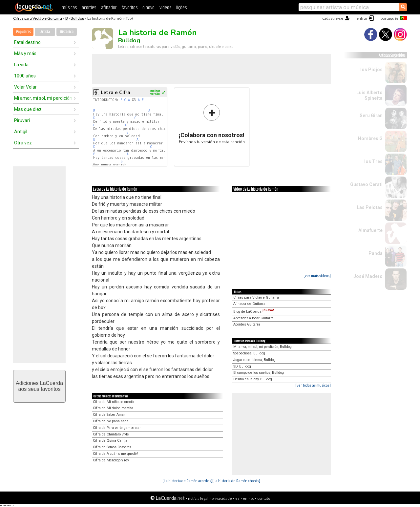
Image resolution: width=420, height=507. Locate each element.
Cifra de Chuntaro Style (111, 434)
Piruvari (22, 120)
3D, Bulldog (242, 366)
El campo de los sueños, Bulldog (259, 373)
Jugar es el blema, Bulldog (254, 360)
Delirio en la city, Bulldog (253, 379)
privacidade (222, 498)
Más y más (25, 53)
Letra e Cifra (115, 93)
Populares (23, 32)
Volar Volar (25, 87)
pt (252, 498)
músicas (69, 8)
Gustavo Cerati (366, 184)
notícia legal (198, 498)
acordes (89, 8)
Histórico (67, 32)
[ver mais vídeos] (317, 275)
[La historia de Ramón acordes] (187, 481)
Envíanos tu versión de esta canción (212, 124)
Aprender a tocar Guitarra (253, 318)
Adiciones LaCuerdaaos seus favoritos (39, 386)
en (245, 498)
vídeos (165, 8)
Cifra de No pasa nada (111, 421)
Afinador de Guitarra (249, 304)
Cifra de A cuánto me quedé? (115, 454)
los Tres (373, 161)
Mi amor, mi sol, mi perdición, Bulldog (262, 347)
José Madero (368, 276)
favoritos (129, 8)
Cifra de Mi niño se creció (113, 402)
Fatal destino (27, 42)
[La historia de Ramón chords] (236, 481)
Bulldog (77, 18)
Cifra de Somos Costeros (112, 447)
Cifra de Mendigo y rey (111, 460)
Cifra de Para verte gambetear (117, 428)
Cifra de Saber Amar (109, 415)
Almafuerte (370, 230)
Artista (45, 32)
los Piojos (371, 70)
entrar (362, 18)
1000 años (25, 76)
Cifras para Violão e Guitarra (38, 18)
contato (264, 498)
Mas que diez (28, 109)
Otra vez (23, 143)
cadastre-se (333, 18)
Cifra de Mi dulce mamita (113, 408)
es (237, 498)
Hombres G (370, 138)
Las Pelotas (370, 207)
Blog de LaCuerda (254, 312)
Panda (376, 253)
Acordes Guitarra (247, 324)
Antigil (21, 132)
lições (181, 8)
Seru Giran (371, 116)
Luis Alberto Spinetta (369, 95)
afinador (109, 8)
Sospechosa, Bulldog (249, 353)
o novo (148, 8)
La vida (21, 65)
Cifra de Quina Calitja (110, 441)
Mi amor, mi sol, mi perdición (43, 98)
